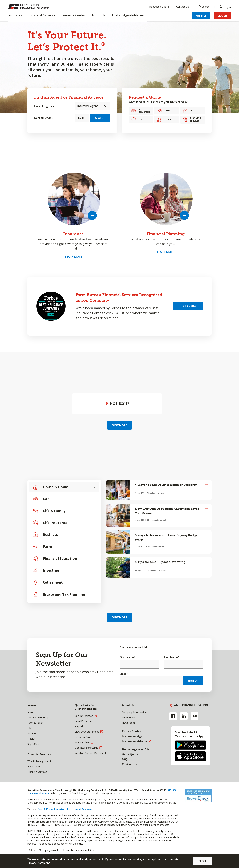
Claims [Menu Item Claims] (222, 16)
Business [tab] (45, 535)
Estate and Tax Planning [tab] (59, 594)
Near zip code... (44, 118)
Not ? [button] (119, 403)
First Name (128, 657)
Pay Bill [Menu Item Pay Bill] (201, 16)
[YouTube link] (195, 716)
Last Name (172, 657)
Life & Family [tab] (49, 511)
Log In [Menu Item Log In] (226, 7)
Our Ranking (188, 306)
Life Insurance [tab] (50, 523)
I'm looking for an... (46, 106)
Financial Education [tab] (55, 559)
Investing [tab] (46, 570)
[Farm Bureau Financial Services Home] (30, 7)
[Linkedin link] (184, 716)
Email (124, 674)
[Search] (204, 7)
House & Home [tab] (50, 487)
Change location (195, 705)
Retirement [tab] (48, 582)
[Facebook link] (173, 716)
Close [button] (202, 861)
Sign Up (193, 681)
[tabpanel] (159, 529)
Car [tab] (41, 499)
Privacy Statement (39, 863)
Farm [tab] (42, 547)
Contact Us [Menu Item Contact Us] (183, 7)
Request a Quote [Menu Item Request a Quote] (159, 7)
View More (119, 425)
